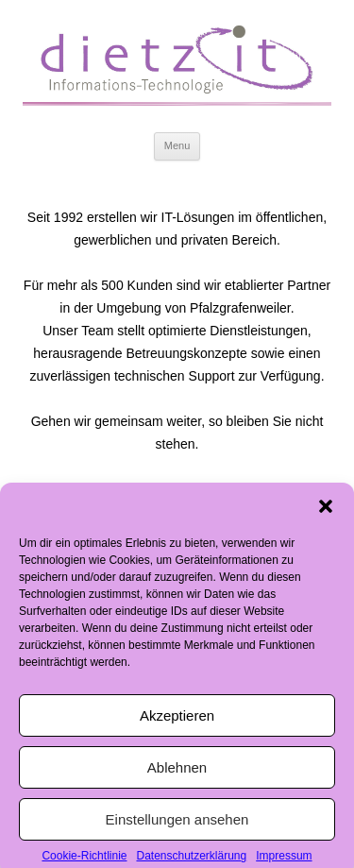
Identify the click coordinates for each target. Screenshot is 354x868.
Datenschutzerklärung (191, 860)
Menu (177, 145)
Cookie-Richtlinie (84, 860)
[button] (326, 511)
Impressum (284, 860)
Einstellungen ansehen (177, 824)
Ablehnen (177, 772)
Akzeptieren (177, 720)
